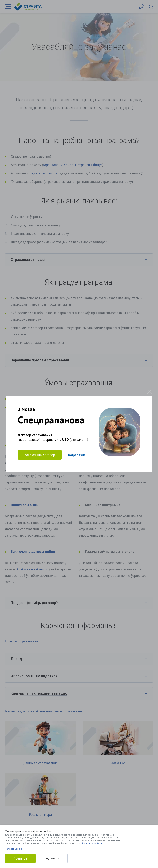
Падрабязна (76, 455)
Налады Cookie (13, 849)
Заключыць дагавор (40, 455)
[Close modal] (149, 392)
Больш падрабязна (92, 843)
